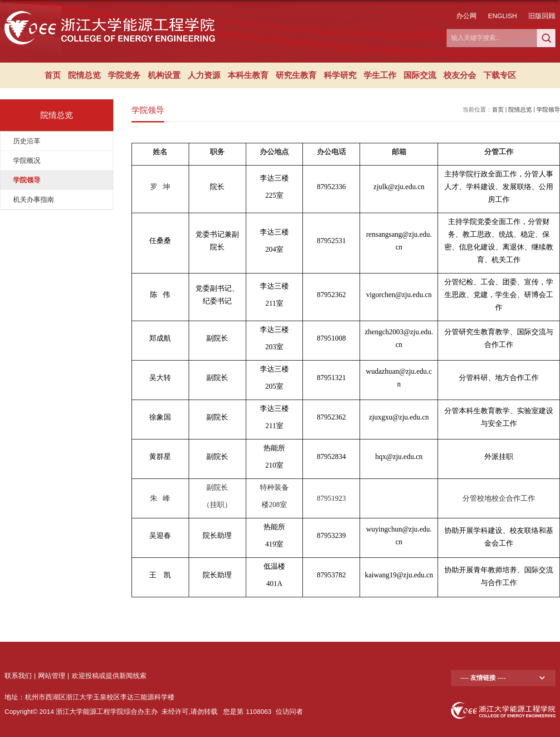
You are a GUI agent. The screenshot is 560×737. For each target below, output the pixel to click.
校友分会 (460, 75)
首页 (53, 75)
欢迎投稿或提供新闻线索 (109, 676)
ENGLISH (502, 16)
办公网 (466, 16)
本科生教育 (248, 75)
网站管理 (52, 676)
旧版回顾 (542, 16)
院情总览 (84, 75)
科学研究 (340, 75)
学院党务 (124, 75)
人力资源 (204, 75)
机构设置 (164, 75)
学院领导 (548, 110)
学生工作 (380, 75)
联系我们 (18, 676)
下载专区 (500, 75)
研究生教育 (296, 75)
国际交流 (420, 75)
